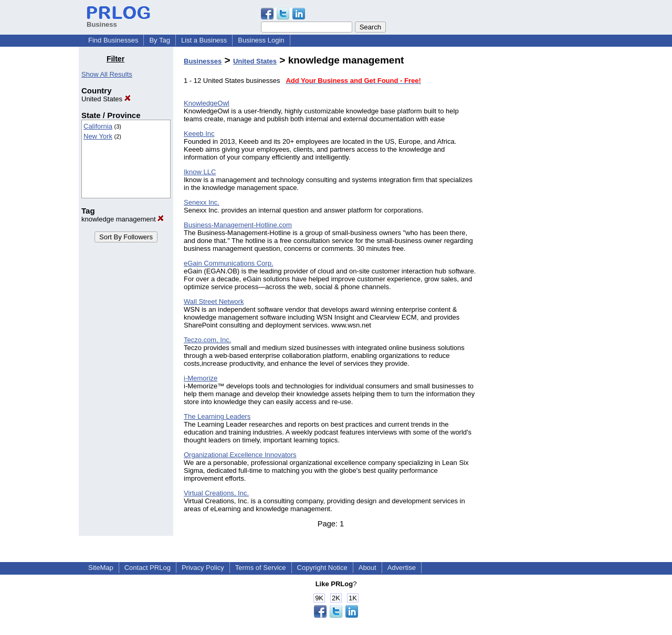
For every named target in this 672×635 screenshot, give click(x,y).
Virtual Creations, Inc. (216, 493)
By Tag (160, 40)
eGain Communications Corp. (229, 263)
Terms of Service (261, 568)
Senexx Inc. (202, 202)
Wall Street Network (214, 301)
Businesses (203, 61)
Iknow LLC (200, 172)
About (367, 568)
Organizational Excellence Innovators (240, 455)
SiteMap (101, 568)
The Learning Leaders (217, 416)
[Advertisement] (540, 212)
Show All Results (107, 74)
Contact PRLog (148, 568)
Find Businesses (113, 40)
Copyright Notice (322, 568)
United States (106, 99)
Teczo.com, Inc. (207, 340)
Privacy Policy (203, 568)
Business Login (261, 40)
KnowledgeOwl (207, 103)
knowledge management (123, 219)
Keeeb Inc (199, 134)
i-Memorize (201, 378)
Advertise (402, 568)
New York (98, 136)
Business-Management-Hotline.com (238, 225)
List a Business (204, 40)
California (98, 126)
